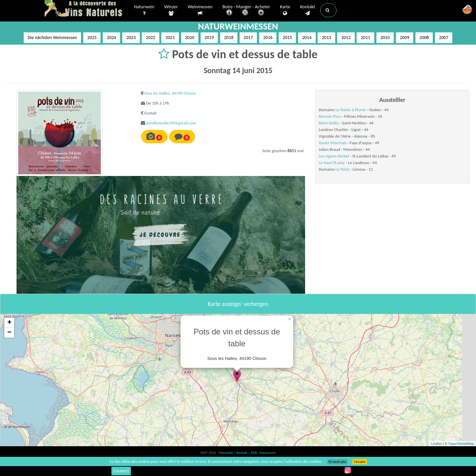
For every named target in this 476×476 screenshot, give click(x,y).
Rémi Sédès (329, 123)
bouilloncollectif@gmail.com (171, 123)
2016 (268, 38)
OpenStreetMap (461, 444)
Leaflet (436, 444)
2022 (150, 38)
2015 (287, 38)
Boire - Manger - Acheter (246, 11)
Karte (285, 10)
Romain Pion (330, 116)
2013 (326, 38)
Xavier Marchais (333, 143)
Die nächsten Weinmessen (53, 38)
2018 (229, 38)
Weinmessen (200, 10)
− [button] (9, 333)
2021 (170, 38)
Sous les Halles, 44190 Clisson (170, 93)
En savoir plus (337, 462)
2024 (111, 38)
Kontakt (308, 10)
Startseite (226, 453)
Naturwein (144, 10)
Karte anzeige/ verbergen (238, 304)
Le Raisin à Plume (351, 110)
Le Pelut (342, 169)
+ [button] (9, 323)
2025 (92, 38)
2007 (444, 38)
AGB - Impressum (263, 453)
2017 (248, 38)
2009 (405, 38)
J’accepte (359, 462)
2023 (131, 38)
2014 (307, 38)
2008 (424, 38)
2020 (190, 38)
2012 (346, 38)
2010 (385, 38)
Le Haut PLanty (332, 163)
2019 (209, 38)
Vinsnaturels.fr (86, 9)
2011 (365, 38)
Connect (121, 471)
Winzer (171, 10)
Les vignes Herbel (334, 156)
